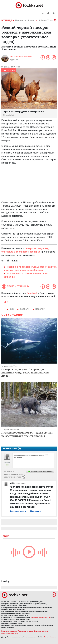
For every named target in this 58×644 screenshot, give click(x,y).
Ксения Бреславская (21, 57)
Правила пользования (9, 631)
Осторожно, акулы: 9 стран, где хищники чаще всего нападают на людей (25, 372)
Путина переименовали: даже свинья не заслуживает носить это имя (27, 434)
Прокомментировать (18, 511)
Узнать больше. (50, 637)
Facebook (32, 293)
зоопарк (25, 309)
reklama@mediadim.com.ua (41, 617)
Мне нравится (36, 511)
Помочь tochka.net (25, 20)
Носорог (40, 309)
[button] (48, 13)
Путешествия (9, 70)
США (12, 309)
